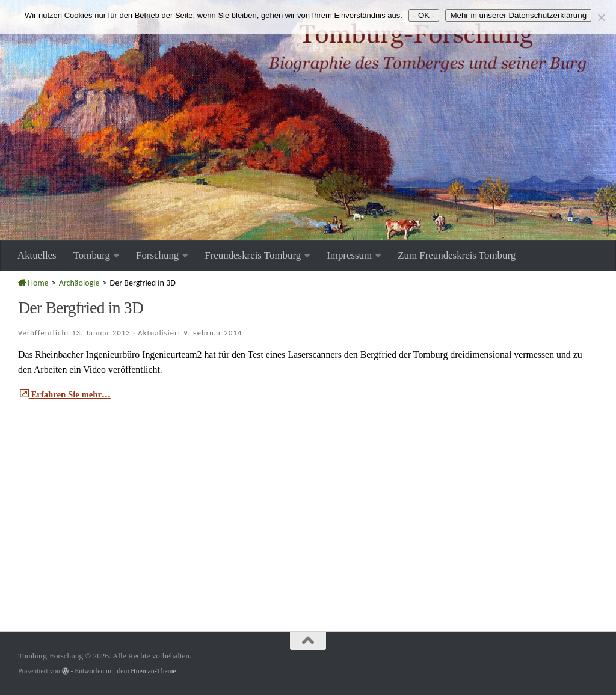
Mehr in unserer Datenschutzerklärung (518, 15)
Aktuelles (37, 255)
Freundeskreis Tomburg (253, 255)
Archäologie (79, 283)
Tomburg (92, 255)
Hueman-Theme (153, 671)
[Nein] (601, 17)
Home (33, 283)
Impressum (349, 255)
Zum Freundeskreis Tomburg (457, 255)
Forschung (157, 255)
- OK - (424, 15)
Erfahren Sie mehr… (69, 394)
